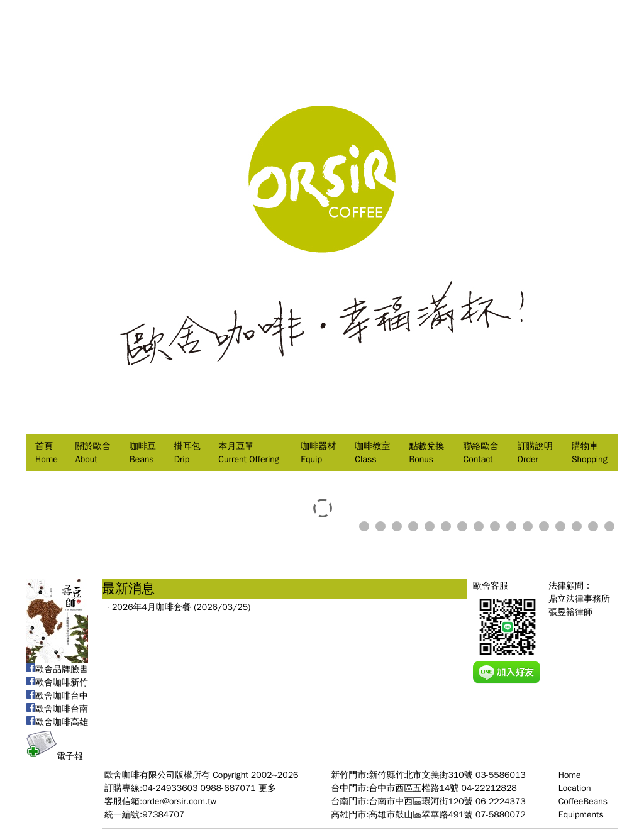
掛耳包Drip (187, 453)
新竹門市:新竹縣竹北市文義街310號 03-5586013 (428, 775)
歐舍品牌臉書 (57, 669)
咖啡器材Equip (318, 453)
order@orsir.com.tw (179, 801)
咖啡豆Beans (143, 453)
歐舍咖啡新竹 (57, 683)
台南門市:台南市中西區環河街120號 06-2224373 (428, 801)
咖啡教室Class (372, 453)
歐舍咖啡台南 (57, 709)
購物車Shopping (590, 453)
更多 (267, 788)
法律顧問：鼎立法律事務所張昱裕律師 (579, 599)
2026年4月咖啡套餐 (152, 607)
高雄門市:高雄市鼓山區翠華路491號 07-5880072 (428, 815)
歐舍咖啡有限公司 (140, 775)
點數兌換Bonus (426, 453)
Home (570, 775)
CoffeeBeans (583, 801)
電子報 (55, 756)
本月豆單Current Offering (248, 453)
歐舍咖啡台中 (57, 696)
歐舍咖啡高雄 (57, 722)
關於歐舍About (93, 453)
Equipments (581, 815)
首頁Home (47, 453)
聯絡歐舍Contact (481, 453)
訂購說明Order (535, 453)
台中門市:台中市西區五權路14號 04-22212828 (424, 788)
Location (575, 788)
